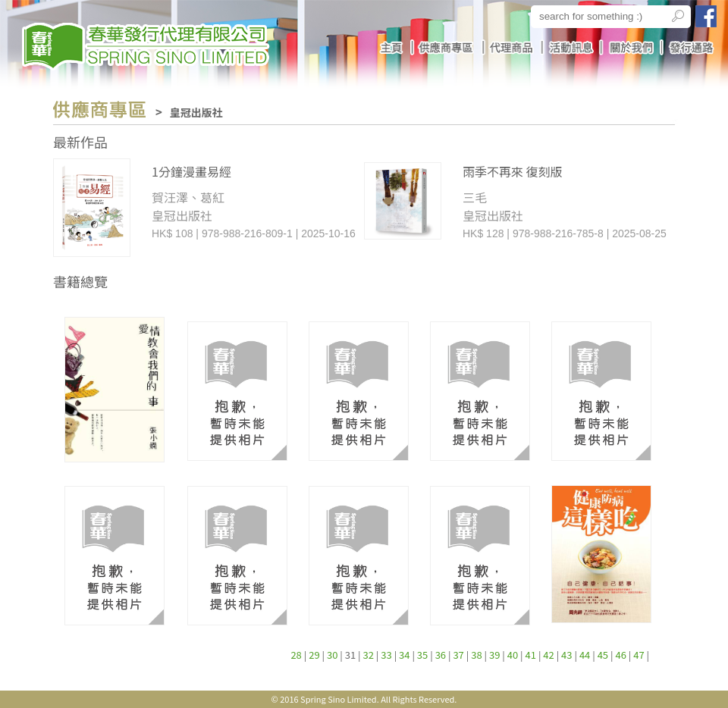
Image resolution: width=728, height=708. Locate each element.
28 (296, 655)
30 (332, 655)
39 (494, 655)
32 (369, 655)
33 (386, 655)
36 (441, 655)
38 (476, 655)
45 (603, 655)
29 (314, 655)
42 (548, 655)
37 (458, 655)
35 (422, 655)
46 (620, 655)
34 (404, 655)
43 (566, 655)
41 (531, 655)
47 (639, 655)
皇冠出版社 (196, 112)
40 (513, 655)
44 (585, 655)
